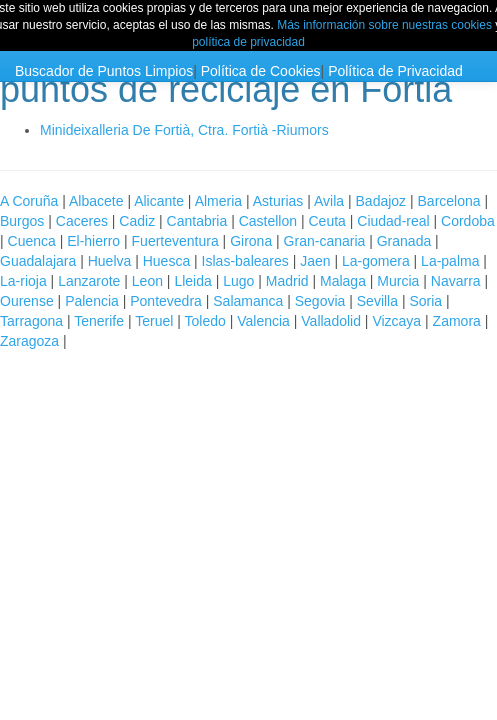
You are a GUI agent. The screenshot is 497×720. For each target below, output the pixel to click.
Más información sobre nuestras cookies (384, 25)
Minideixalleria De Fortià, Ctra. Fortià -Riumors (184, 130)
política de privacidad (248, 42)
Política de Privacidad (395, 71)
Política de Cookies (261, 71)
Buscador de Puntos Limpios (104, 71)
